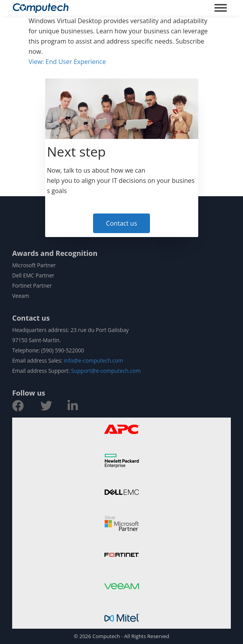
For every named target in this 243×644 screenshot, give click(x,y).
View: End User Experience (67, 62)
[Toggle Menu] (221, 8)
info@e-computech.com (94, 360)
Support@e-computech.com (106, 371)
